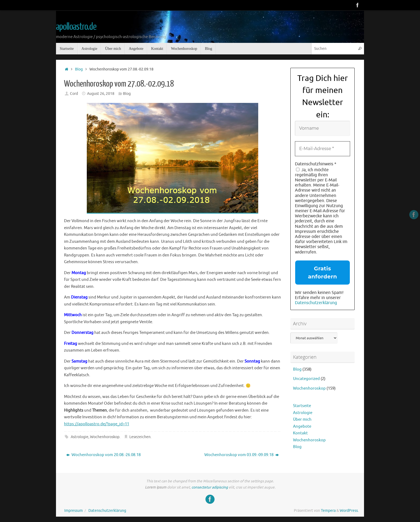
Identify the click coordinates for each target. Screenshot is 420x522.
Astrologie (80, 437)
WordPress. (349, 511)
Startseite (302, 406)
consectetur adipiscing (210, 487)
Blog (79, 69)
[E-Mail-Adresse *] (322, 149)
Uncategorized (306, 379)
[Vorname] (322, 128)
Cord (74, 94)
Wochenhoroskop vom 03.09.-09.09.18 (242, 455)
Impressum (74, 511)
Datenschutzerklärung (316, 303)
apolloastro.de (76, 27)
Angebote (302, 426)
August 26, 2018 (101, 94)
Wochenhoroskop (105, 437)
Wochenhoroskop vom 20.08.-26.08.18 (103, 455)
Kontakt (300, 433)
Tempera (328, 511)
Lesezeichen (140, 437)
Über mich (302, 420)
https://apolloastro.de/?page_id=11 (97, 424)
